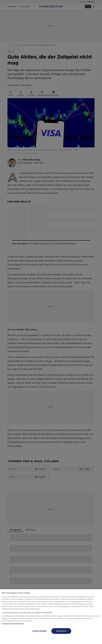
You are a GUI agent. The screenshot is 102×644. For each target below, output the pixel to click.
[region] (51, 617)
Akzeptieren (61, 631)
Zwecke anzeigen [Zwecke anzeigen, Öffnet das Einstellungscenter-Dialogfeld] (39, 631)
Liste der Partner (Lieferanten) (13, 624)
